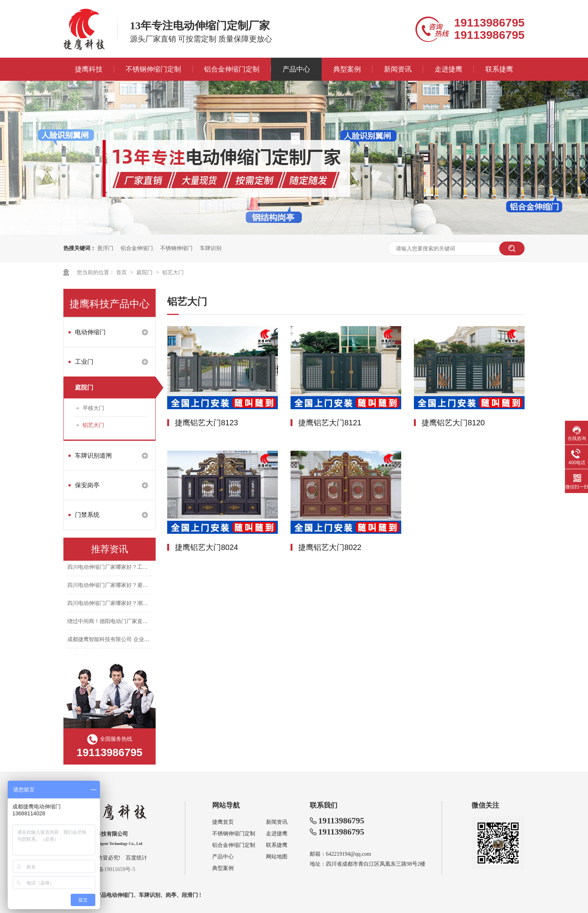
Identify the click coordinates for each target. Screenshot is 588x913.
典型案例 (347, 69)
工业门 (84, 362)
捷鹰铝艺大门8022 (330, 547)
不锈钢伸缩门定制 (153, 69)
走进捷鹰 (448, 69)
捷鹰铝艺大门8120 (453, 423)
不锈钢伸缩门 (176, 248)
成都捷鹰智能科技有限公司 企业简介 (111, 640)
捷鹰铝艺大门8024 (207, 547)
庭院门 (145, 272)
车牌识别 (211, 248)
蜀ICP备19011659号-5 (110, 869)
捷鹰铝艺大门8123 (207, 423)
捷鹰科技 (89, 69)
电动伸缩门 (90, 332)
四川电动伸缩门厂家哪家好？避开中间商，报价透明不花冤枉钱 (143, 586)
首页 (122, 272)
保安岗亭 (87, 485)
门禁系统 (87, 515)
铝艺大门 (173, 272)
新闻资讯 (398, 69)
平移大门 (93, 408)
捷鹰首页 (223, 822)
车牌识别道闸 (93, 456)
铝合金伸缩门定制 (232, 69)
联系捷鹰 (499, 69)
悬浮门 (105, 248)
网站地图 (277, 857)
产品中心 (296, 69)
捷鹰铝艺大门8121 (330, 423)
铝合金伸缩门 (137, 248)
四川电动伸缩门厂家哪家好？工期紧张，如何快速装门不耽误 (140, 568)
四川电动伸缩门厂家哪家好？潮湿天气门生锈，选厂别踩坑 (137, 604)
